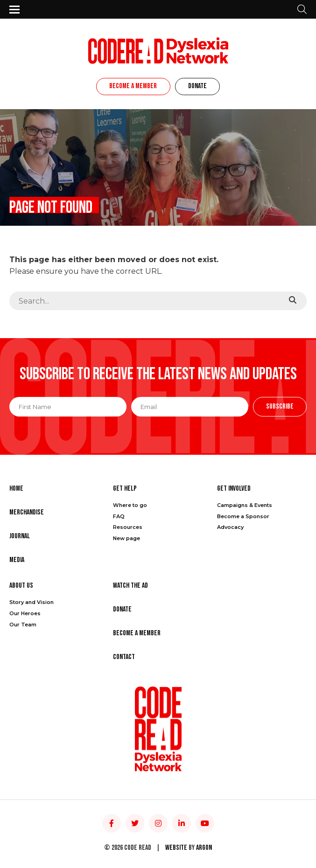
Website (176, 848)
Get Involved (234, 489)
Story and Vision (32, 602)
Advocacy (230, 527)
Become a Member (133, 86)
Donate (197, 86)
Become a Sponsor (243, 516)
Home (16, 489)
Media (17, 560)
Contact (124, 657)
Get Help (125, 489)
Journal (20, 536)
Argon (204, 848)
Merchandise (27, 512)
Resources (128, 527)
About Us (21, 586)
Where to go (130, 505)
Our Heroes (25, 613)
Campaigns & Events (245, 505)
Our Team (23, 625)
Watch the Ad (130, 586)
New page (126, 538)
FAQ (119, 516)
